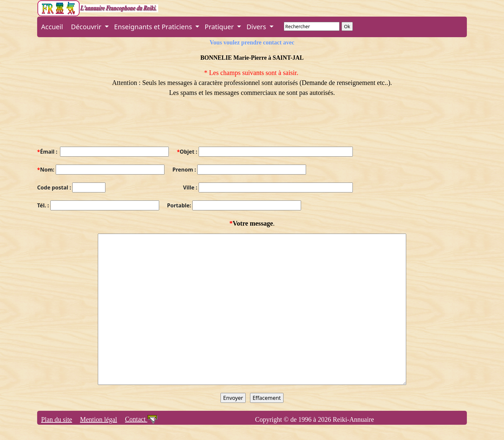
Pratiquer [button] (220, 27)
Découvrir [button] (87, 27)
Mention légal (98, 419)
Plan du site (57, 419)
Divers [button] (257, 27)
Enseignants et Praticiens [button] (154, 27)
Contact (142, 419)
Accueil (52, 27)
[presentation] (88, 126)
